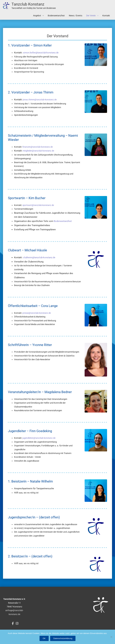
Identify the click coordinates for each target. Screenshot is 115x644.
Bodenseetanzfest (56, 16)
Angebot (37, 16)
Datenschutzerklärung (63, 638)
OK (44, 638)
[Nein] (111, 637)
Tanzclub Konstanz (29, 4)
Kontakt (106, 16)
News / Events (76, 16)
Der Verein (91, 16)
